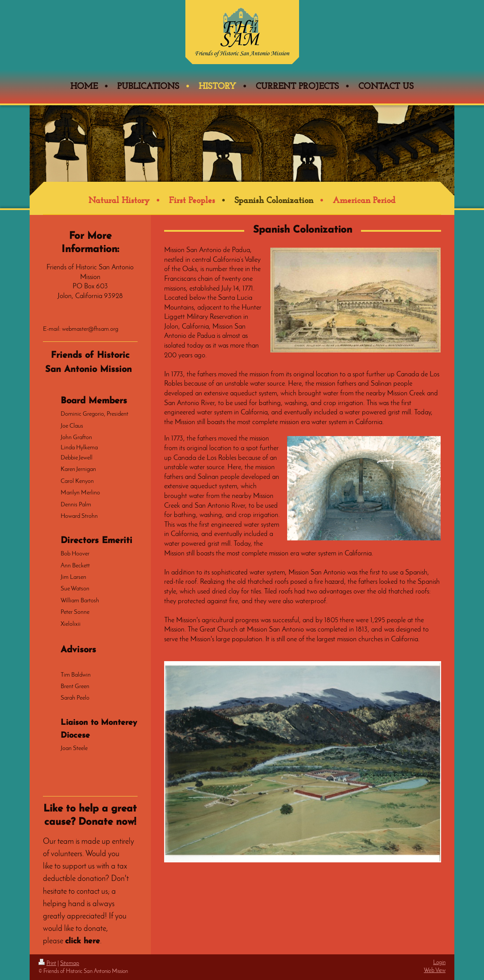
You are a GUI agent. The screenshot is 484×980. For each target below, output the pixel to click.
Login (439, 963)
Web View (435, 970)
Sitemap (70, 963)
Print (47, 963)
